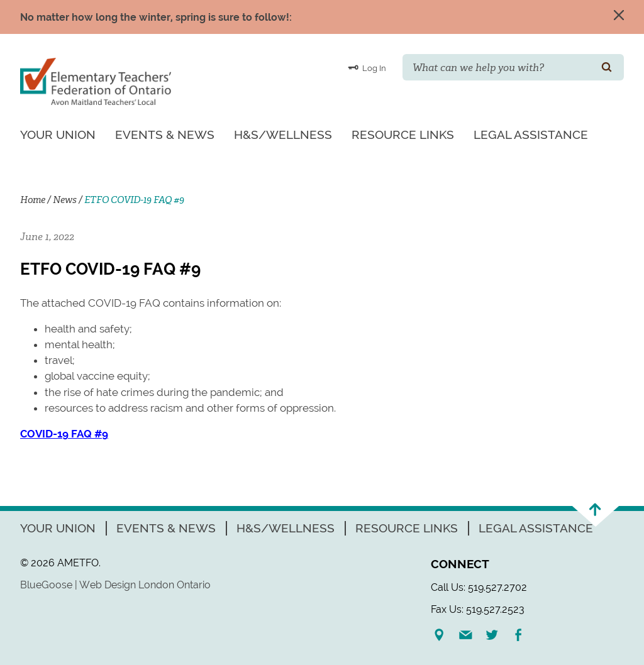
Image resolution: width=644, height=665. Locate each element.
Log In (367, 67)
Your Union (58, 135)
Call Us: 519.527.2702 (479, 587)
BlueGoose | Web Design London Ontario (115, 585)
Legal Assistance (531, 135)
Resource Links (403, 135)
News (65, 200)
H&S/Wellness (283, 135)
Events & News (165, 135)
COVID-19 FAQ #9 (64, 434)
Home (33, 200)
